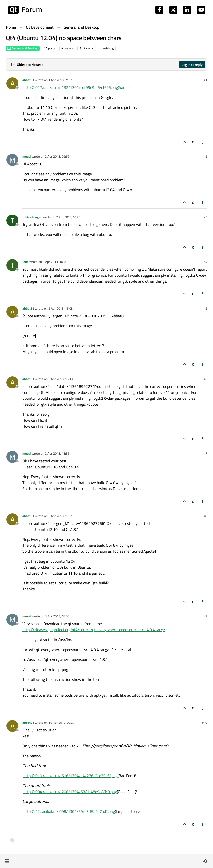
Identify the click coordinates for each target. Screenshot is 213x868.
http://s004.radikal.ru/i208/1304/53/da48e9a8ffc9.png (70, 792)
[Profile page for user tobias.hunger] (12, 220)
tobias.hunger (32, 217)
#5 (205, 308)
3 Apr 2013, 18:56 (57, 616)
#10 (204, 723)
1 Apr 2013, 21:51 (61, 80)
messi (26, 156)
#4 (205, 262)
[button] (7, 861)
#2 (205, 156)
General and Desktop (23, 48)
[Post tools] (203, 142)
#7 (205, 453)
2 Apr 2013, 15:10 (61, 379)
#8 (205, 516)
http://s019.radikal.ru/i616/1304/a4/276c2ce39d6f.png (71, 776)
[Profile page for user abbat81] (12, 83)
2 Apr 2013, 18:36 (57, 453)
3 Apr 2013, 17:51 (61, 516)
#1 (205, 80)
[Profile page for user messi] (12, 160)
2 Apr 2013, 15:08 (61, 308)
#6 (205, 379)
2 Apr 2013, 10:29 (68, 217)
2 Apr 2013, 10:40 (55, 262)
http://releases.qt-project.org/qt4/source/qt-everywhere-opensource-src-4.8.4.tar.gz (94, 630)
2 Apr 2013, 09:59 (57, 156)
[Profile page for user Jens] (12, 265)
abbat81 (28, 80)
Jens (25, 262)
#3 (205, 217)
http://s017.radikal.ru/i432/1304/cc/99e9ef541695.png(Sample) (78, 87)
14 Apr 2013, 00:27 (61, 723)
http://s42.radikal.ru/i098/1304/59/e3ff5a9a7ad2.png (69, 811)
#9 (205, 616)
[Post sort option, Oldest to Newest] (27, 64)
